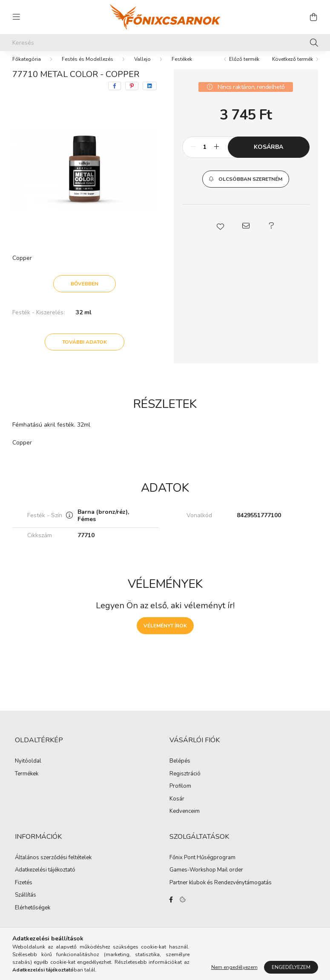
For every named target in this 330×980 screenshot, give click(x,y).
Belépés (180, 770)
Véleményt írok (165, 634)
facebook (171, 908)
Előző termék (244, 68)
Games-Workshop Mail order (206, 879)
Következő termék (293, 68)
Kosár (177, 808)
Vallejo (142, 68)
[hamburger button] (17, 17)
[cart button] (314, 17)
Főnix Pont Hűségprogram (202, 866)
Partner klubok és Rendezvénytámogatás (221, 892)
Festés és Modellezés (88, 68)
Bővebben (85, 292)
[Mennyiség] (205, 156)
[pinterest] (132, 94)
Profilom (180, 795)
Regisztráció (185, 783)
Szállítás (26, 904)
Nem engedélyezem (234, 967)
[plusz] (217, 156)
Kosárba (268, 155)
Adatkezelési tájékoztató (45, 879)
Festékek (182, 68)
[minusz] (193, 156)
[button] (245, 188)
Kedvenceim (185, 820)
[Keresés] (165, 43)
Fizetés (24, 892)
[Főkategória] (27, 68)
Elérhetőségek (33, 917)
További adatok (85, 350)
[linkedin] (150, 94)
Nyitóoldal (28, 770)
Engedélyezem (291, 967)
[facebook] (115, 94)
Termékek (27, 783)
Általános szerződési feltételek (53, 866)
